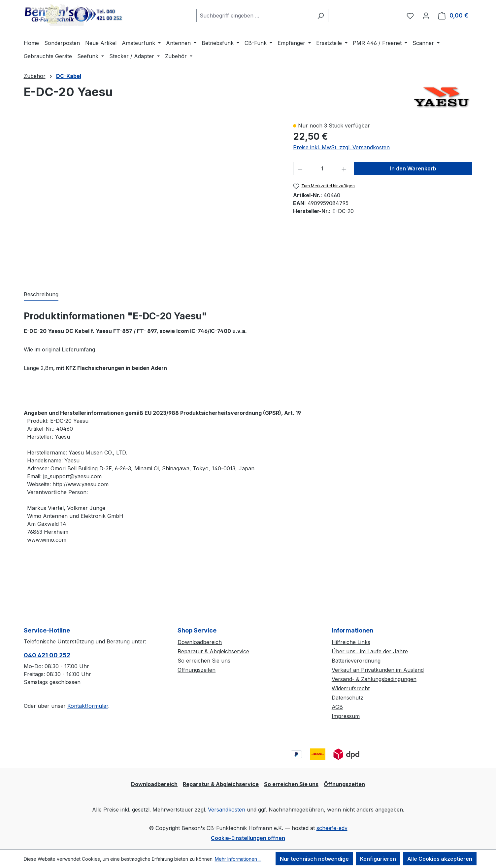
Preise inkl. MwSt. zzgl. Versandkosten (341, 147)
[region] (152, 199)
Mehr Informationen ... (238, 859)
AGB (337, 707)
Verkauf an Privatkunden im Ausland (378, 670)
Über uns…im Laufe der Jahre (370, 651)
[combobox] (255, 16)
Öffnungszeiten (197, 670)
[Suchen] (321, 16)
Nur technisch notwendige (314, 859)
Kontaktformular (88, 706)
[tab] (41, 295)
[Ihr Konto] (426, 16)
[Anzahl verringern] (300, 168)
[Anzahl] (322, 168)
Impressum (346, 716)
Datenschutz (347, 698)
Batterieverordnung (356, 661)
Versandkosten (227, 810)
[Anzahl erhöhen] (344, 168)
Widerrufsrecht (351, 688)
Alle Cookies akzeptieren (440, 859)
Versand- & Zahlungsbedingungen (374, 679)
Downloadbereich (200, 642)
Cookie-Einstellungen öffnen (248, 838)
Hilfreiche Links (351, 642)
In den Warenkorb (413, 168)
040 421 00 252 (47, 655)
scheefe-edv (332, 828)
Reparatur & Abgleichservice (213, 651)
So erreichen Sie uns (204, 661)
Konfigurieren (378, 859)
